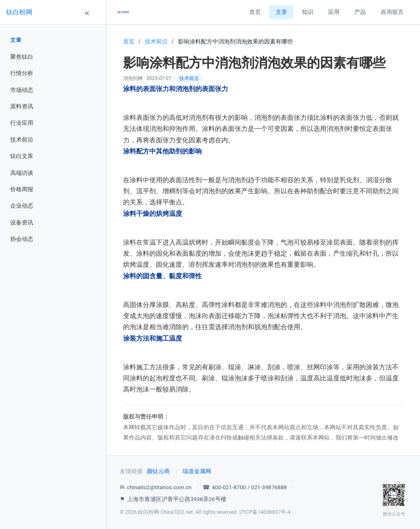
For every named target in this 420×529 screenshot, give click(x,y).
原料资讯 (22, 106)
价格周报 (22, 189)
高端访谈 (22, 173)
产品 (360, 12)
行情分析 (22, 73)
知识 (308, 12)
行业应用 (22, 123)
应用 (334, 12)
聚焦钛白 (22, 57)
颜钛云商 (158, 471)
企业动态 (22, 206)
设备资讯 (22, 222)
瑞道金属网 (197, 471)
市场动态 (22, 90)
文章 (16, 40)
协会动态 (22, 239)
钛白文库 (22, 156)
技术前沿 (22, 140)
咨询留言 (392, 12)
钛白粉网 (19, 12)
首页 (255, 12)
